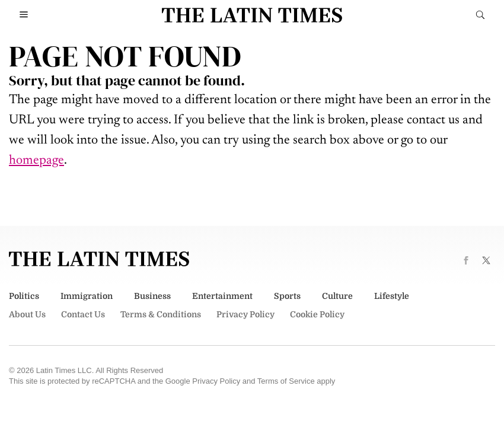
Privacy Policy (245, 314)
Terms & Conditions (161, 314)
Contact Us (83, 314)
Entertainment (222, 296)
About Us (27, 314)
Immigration (87, 296)
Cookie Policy (317, 314)
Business (152, 296)
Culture (337, 296)
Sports (287, 296)
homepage (36, 161)
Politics (24, 296)
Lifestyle (392, 296)
